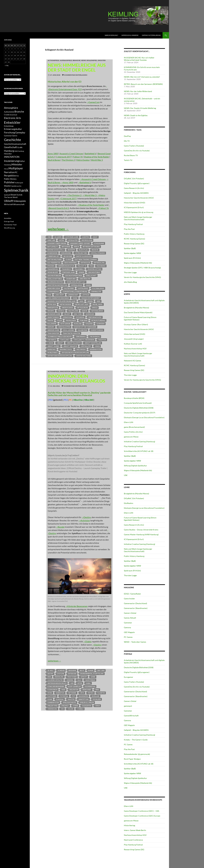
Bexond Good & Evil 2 (56, 250)
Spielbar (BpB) (130, 248)
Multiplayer (73, 311)
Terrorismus (81, 336)
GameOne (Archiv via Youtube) (137, 151)
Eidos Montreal (71, 263)
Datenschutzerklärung (151, 35)
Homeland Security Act (76, 282)
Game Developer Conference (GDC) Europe (142, 816)
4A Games (58, 237)
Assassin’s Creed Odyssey (71, 153)
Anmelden (8, 218)
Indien (88, 285)
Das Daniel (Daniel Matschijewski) (138, 312)
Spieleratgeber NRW (132, 253)
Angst (95, 237)
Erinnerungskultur (66, 266)
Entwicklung (99, 263)
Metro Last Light (82, 304)
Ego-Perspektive (54, 263)
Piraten (50, 320)
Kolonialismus (98, 288)
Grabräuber (71, 279)
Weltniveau (81, 349)
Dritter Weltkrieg (55, 259)
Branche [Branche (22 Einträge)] (19, 111)
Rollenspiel (92, 60)
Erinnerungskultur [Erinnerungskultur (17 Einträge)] (13, 129)
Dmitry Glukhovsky (84, 256)
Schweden (101, 324)
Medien (90, 301)
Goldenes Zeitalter (55, 680)
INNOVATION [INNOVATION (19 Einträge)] (12, 157)
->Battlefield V (84, 182)
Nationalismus (97, 311)
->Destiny (86, 517)
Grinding (70, 680)
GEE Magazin (129, 632)
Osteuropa (80, 317)
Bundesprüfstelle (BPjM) (134, 398)
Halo (79, 680)
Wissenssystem (96, 349)
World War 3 (97, 160)
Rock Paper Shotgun (132, 759)
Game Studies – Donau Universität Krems (141, 530)
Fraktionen (72, 677)
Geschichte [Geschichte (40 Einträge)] (13, 140)
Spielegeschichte (69, 702)
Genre (93, 677)
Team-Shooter (53, 333)
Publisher (84, 320)
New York (78, 314)
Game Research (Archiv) (134, 188)
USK (126, 475)
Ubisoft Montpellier (93, 343)
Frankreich (66, 269)
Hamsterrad (90, 680)
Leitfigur (86, 295)
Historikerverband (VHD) (135, 203)
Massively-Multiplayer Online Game (61, 301)
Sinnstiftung (84, 699)
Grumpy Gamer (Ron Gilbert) (136, 324)
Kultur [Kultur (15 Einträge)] (22, 161)
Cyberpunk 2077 (64, 157)
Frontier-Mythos (94, 269)
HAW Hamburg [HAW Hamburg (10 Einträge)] (19, 151)
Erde (49, 677)
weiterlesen (58, 229)
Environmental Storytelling (92, 674)
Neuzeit (67, 314)
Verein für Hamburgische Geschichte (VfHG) (142, 277)
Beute (82, 670)
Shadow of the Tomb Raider (97, 157)
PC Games (128, 637)
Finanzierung (53, 269)
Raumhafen (83, 696)
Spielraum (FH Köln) (132, 258)
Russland (78, 324)
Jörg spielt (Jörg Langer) (134, 339)
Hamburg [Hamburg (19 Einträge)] (9, 151)
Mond (50, 693)
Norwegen (90, 314)
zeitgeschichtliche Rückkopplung (75, 353)
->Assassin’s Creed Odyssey (93, 179)
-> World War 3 (89, 195)
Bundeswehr (52, 253)
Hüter (80, 683)
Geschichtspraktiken (73, 275)
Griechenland (85, 279)
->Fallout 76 (103, 208)
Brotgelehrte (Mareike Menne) (136, 308)
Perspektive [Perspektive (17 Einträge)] (10, 176)
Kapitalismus (83, 288)
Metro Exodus (83, 160)
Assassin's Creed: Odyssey (80, 243)
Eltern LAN (129, 422)
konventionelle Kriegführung (75, 292)
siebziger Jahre (53, 330)
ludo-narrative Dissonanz (58, 298)
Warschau (52, 349)
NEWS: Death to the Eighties (136, 115)
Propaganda (71, 320)
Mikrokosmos (68, 308)
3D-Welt (51, 670)
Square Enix (82, 330)
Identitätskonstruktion (57, 285)
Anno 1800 (53, 153)
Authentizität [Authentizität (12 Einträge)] (9, 112)
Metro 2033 (52, 304)
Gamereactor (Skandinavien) (136, 608)
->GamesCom (93, 102)
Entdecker (72, 674)
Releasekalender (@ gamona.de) (137, 754)
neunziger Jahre (54, 314)
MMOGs (95, 308)
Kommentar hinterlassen (76, 75)
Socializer (97, 699)
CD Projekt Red (81, 253)
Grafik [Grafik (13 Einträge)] (20, 147)
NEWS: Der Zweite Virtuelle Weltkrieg (140, 108)
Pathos (91, 693)
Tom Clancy (65, 340)
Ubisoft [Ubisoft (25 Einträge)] (9, 201)
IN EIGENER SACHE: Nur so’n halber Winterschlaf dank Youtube (139, 59)
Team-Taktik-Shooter (71, 333)
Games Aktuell (130, 618)
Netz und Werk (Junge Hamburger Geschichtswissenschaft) (138, 218)
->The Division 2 (74, 195)
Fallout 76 (78, 157)
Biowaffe (71, 250)
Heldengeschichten (55, 282)
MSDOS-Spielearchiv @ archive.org (139, 212)
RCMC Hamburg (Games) (134, 239)
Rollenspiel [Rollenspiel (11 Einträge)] (19, 183)
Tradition (102, 340)
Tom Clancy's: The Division (84, 340)
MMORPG (51, 311)
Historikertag (129, 825)
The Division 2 (68, 160)
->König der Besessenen (76, 606)
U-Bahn (50, 343)
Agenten (86, 237)
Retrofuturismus (98, 320)
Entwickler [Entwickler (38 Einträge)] (12, 122)
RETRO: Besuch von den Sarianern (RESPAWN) (143, 84)
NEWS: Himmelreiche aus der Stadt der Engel (77, 67)
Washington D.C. (66, 349)
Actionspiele (54, 60)
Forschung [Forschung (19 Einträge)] (9, 132)
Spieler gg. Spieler (87, 702)
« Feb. (7, 65)
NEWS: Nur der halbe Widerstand (138, 91)
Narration (60, 693)
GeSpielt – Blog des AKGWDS (136, 193)
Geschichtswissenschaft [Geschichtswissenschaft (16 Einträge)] (15, 144)
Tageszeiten (87, 706)
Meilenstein (74, 690)
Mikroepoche (53, 308)
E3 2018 (68, 259)
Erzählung (59, 677)
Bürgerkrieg (66, 253)
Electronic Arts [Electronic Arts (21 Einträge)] (12, 118)
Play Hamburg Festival (133, 224)
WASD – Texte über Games (135, 642)
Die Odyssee (68, 256)
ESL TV (127, 141)
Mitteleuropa (83, 308)
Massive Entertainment (91, 298)
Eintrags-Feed (9, 221)
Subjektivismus (97, 330)
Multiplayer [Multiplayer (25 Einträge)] (16, 168)
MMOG (74, 371)
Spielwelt (65, 706)
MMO (97, 690)
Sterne (75, 706)
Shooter (102, 60)
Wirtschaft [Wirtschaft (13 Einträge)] (9, 204)
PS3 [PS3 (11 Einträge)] (17, 176)
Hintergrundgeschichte (57, 683)
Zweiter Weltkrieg (84, 356)
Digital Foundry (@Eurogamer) (137, 183)
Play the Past (129, 229)
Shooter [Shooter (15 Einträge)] (8, 186)
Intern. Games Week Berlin (135, 830)
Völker (70, 709)
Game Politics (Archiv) (133, 432)
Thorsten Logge (130, 272)
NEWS (84, 60)
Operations (67, 317)
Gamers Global (130, 613)
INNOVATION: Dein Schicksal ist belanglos (76, 378)
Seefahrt (51, 327)
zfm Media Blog (130, 282)
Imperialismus (77, 285)
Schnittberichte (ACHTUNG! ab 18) (139, 451)
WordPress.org (9, 228)
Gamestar (128, 623)
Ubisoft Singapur (70, 346)
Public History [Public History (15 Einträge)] (10, 179)
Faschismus (101, 266)
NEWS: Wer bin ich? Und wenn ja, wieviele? (142, 77)
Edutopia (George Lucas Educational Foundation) (144, 417)
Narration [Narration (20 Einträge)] (9, 172)
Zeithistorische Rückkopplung (60, 356)
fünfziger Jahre (68, 272)
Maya (81, 301)
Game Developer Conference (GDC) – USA (142, 811)
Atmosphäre (99, 243)
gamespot (128, 706)
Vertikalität (86, 346)
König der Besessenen (56, 686)
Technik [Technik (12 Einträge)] (19, 195)
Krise (49, 295)
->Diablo (87, 641)
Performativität (95, 317)
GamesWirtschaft (131, 716)
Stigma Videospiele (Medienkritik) (138, 263)
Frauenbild (79, 269)
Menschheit (87, 690)
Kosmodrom (52, 690)
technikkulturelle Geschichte (60, 336)
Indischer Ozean (54, 288)
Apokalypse (73, 240)
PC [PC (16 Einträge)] (16, 172)
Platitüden (52, 696)
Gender (81, 272)
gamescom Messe (131, 437)
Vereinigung (52, 709)
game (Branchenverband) (134, 427)
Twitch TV (128, 160)
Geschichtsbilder (54, 275)
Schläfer (89, 324)
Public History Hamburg (134, 234)
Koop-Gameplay (74, 686)
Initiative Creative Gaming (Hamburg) (139, 441)
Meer (99, 301)
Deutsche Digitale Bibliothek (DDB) (139, 408)
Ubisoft (60, 343)
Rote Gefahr (65, 324)
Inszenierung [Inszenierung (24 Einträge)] (11, 161)
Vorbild (80, 709)
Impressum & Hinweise (130, 35)
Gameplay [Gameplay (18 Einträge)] (20, 132)
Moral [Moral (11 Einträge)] (6, 169)
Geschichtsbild (94, 272)
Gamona (127, 627)
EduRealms (129, 503)
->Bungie (60, 527)
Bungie (91, 670)
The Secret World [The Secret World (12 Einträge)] (11, 197)
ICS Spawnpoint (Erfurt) (134, 207)
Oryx (82, 693)
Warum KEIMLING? (111, 35)
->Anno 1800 (67, 182)
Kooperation (90, 686)
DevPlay (127, 136)
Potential (64, 696)
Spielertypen (52, 706)
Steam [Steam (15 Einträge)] (13, 195)
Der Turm (101, 670)
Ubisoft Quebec (53, 346)
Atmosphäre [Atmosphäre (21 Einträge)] (11, 108)
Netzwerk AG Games (133, 361)
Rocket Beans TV (131, 155)
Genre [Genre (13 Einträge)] (15, 136)
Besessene (72, 670)
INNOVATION (65, 371)
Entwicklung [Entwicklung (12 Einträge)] (9, 126)
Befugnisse (66, 247)
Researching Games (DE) (134, 244)
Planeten (101, 693)
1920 (49, 237)
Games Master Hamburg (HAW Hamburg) (141, 534)
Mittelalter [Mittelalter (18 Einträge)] (17, 164)
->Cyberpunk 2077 (68, 198)
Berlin (77, 247)
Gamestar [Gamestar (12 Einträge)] (8, 136)
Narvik (85, 311)
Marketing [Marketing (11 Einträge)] (8, 165)
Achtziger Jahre (72, 237)
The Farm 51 (52, 340)
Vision (97, 346)
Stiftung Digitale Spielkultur (135, 466)
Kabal (88, 683)
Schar (50, 699)
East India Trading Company (86, 259)
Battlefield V (91, 153)
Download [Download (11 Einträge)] (13, 115)
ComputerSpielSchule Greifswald (138, 403)
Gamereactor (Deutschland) (135, 603)
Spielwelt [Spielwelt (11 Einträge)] (7, 195)
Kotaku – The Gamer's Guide (136, 740)
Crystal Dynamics (98, 253)
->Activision (84, 520)
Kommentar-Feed (10, 225)
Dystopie (61, 674)
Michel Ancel (98, 304)
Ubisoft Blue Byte (74, 343)
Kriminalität (96, 292)
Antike (62, 240)
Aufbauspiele (66, 60)
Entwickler (85, 263)
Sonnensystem (53, 702)
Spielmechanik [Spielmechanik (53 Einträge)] (16, 190)
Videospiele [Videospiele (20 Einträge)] (20, 201)
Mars (63, 690)
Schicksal (60, 699)
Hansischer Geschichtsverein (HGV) (139, 198)
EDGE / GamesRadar (132, 594)
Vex (62, 709)
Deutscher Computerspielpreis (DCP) (140, 413)
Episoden (51, 266)
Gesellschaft (91, 275)
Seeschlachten (64, 327)
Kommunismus (53, 292)
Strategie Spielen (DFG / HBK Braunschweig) (142, 268)
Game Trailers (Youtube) (134, 146)
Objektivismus (53, 317)
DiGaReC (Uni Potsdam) (134, 179)
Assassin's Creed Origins (57, 243)
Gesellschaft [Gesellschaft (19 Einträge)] (11, 147)
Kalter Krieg (69, 288)
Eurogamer (129, 677)
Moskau (61, 311)
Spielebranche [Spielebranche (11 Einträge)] (16, 186)
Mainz (75, 298)
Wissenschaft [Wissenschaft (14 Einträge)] (19, 204)
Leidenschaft (73, 295)
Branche (77, 60)
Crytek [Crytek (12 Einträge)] (7, 115)
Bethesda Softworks (91, 247)
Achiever (61, 670)
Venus (98, 706)
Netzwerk (72, 693)
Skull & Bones (54, 160)
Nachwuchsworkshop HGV (135, 349)
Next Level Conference (133, 840)
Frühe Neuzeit (53, 272)
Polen (60, 320)
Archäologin (87, 240)
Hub (72, 683)
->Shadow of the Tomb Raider (91, 205)
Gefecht (84, 677)
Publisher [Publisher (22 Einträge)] (9, 182)
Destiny (50, 674)
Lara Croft (60, 295)
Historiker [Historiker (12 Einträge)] (8, 154)
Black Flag (83, 250)
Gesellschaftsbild (55, 279)
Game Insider (129, 599)
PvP (73, 696)
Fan (91, 266)
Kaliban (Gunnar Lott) (133, 344)
